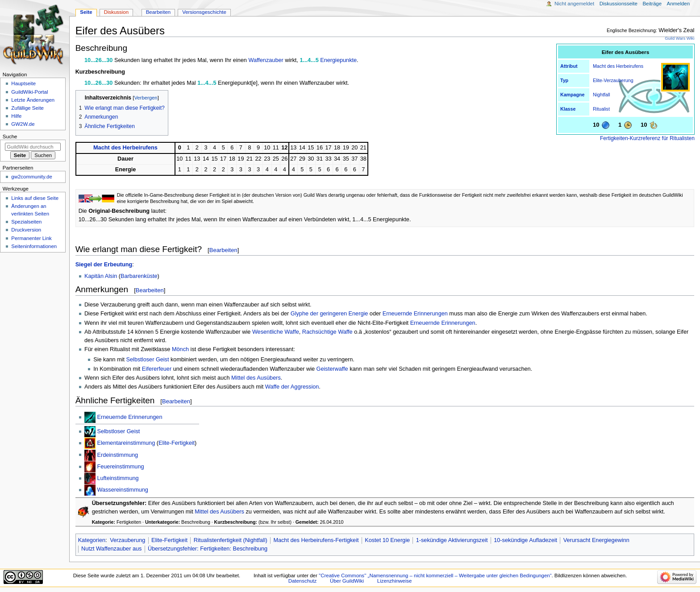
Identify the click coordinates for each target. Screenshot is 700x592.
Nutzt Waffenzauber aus (111, 549)
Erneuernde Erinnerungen (415, 314)
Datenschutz (303, 581)
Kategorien (92, 540)
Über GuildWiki (347, 581)
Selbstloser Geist (148, 360)
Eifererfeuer (157, 369)
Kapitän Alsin (101, 276)
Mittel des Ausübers (256, 378)
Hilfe (16, 116)
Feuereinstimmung (120, 467)
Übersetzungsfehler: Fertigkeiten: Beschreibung (208, 549)
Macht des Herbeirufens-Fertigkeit (316, 540)
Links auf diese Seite (35, 198)
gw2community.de (31, 177)
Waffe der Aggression (292, 387)
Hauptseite (23, 83)
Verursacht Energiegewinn (596, 540)
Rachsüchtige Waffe (327, 332)
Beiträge (652, 4)
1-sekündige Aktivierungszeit (452, 540)
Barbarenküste (139, 276)
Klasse (568, 109)
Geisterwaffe (332, 369)
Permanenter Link (31, 238)
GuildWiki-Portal (29, 92)
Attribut (569, 66)
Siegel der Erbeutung (104, 265)
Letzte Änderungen (33, 100)
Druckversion (26, 230)
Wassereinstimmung (122, 490)
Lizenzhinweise (394, 581)
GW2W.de (23, 124)
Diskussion (116, 12)
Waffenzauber (266, 60)
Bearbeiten (223, 250)
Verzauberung (618, 80)
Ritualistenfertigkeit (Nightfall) (231, 540)
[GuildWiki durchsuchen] (33, 147)
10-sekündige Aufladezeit (525, 540)
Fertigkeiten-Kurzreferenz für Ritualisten (647, 138)
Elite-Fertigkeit (177, 443)
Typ (564, 80)
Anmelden (679, 4)
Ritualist (601, 109)
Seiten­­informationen (34, 246)
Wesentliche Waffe (276, 332)
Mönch (180, 349)
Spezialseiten (26, 222)
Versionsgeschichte (204, 12)
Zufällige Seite (27, 108)
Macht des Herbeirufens (618, 66)
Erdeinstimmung (117, 455)
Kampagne (572, 95)
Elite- (598, 80)
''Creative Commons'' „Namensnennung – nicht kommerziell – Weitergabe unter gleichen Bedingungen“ (435, 575)
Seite (86, 12)
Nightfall (602, 95)
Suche (10, 137)
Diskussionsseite (619, 4)
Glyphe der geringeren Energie (329, 314)
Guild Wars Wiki (679, 38)
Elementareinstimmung (126, 443)
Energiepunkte (338, 60)
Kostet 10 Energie (387, 540)
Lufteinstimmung (118, 478)
